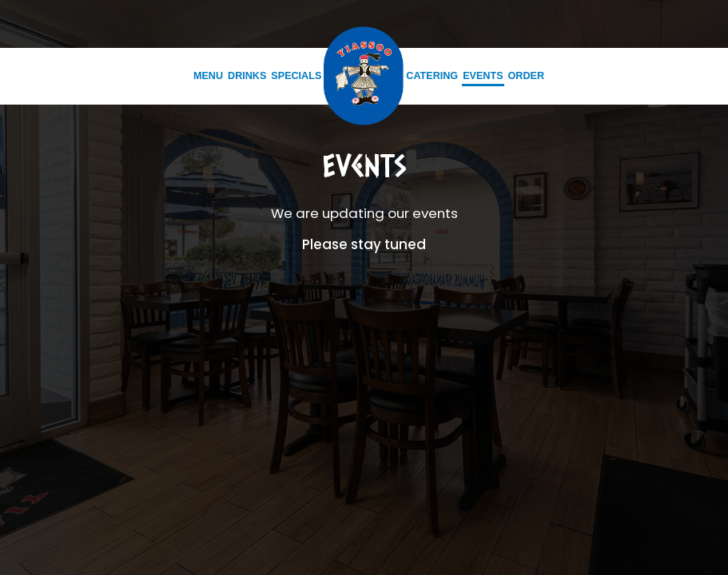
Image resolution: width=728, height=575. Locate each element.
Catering (432, 76)
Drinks (247, 76)
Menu (208, 76)
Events (483, 76)
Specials (296, 76)
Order (526, 76)
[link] (364, 75)
